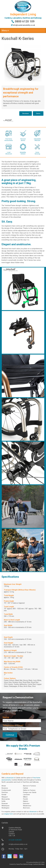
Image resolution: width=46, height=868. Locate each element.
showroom (10, 778)
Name (6, 717)
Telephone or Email (13, 725)
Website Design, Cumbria (31, 864)
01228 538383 (15, 840)
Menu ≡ (5, 30)
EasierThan (20, 864)
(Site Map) (41, 864)
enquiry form (9, 814)
